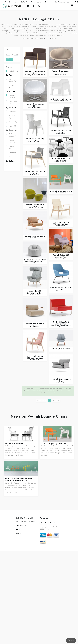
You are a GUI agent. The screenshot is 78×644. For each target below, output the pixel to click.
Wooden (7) (11, 117)
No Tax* (24, 2)
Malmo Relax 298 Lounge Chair (60, 350)
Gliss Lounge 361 (61, 73)
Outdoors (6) (11, 86)
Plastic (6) (11, 122)
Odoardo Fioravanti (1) (11, 155)
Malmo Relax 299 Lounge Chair (61, 222)
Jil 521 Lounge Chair (35, 73)
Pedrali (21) (12, 71)
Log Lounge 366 (35, 202)
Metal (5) (11, 126)
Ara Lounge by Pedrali (54, 444)
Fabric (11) (11, 112)
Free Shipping (10, 2)
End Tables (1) (12, 103)
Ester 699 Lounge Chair (61, 253)
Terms (19, 509)
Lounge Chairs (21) (12, 96)
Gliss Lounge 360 (35, 104)
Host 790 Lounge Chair (61, 318)
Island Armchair (35, 255)
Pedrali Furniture (49, 38)
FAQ (18, 505)
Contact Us (21, 501)
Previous (41, 401)
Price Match (36, 2)
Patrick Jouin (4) (11, 141)
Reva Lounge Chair (36, 372)
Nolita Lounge (35, 232)
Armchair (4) (11, 166)
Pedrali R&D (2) (11, 147)
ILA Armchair (36, 341)
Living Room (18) (11, 80)
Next (56, 401)
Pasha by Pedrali (14, 444)
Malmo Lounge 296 (35, 171)
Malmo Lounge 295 (61, 131)
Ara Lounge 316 (61, 189)
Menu (72, 4)
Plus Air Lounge (61, 99)
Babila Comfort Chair (61, 284)
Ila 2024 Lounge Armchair (35, 287)
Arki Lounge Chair (35, 318)
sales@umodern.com (62, 2)
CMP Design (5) (12, 135)
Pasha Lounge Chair (35, 138)
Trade (47, 2)
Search (10, 59)
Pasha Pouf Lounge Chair (61, 158)
